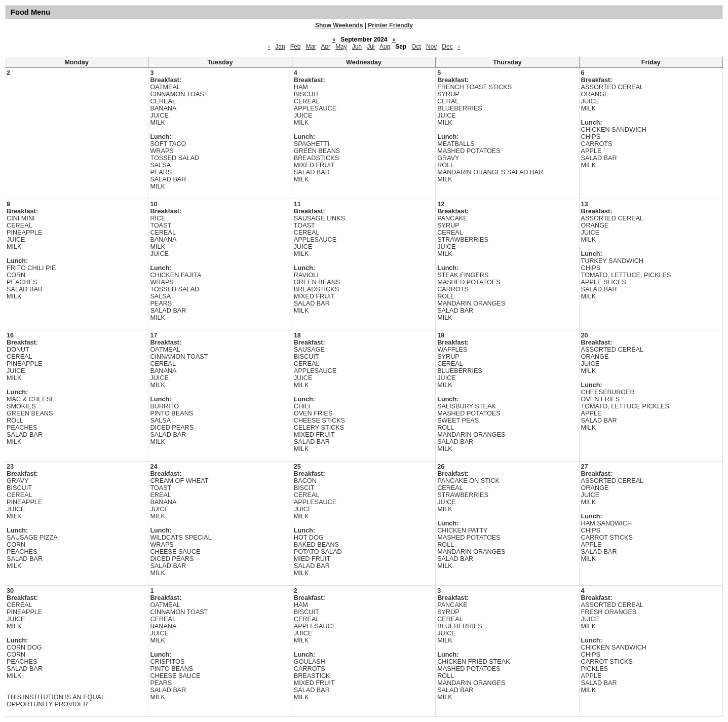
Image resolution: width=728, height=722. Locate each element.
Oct (416, 47)
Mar (311, 47)
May (341, 47)
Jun (357, 47)
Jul (371, 47)
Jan (280, 47)
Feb (296, 47)
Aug (385, 47)
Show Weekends (339, 25)
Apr (325, 47)
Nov (431, 47)
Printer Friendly (390, 25)
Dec (447, 47)
